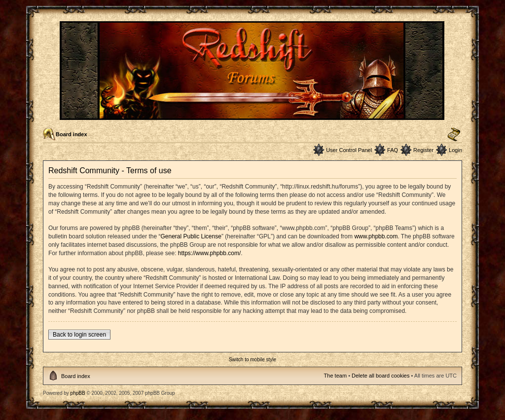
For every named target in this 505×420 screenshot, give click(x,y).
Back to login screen (79, 335)
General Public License (191, 236)
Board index (72, 134)
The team (335, 376)
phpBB (78, 393)
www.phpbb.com (376, 236)
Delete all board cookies (380, 376)
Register (423, 150)
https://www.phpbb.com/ (209, 253)
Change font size (454, 135)
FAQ (393, 150)
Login (455, 150)
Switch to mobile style (252, 360)
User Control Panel (349, 150)
